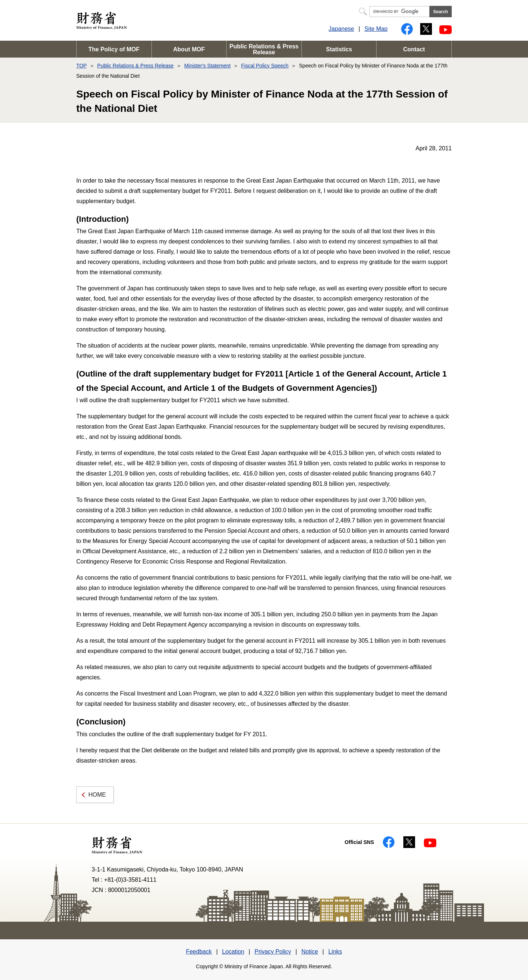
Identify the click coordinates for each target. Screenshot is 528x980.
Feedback (199, 952)
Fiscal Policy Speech (265, 66)
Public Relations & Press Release (264, 49)
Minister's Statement (207, 66)
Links (335, 952)
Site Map (376, 29)
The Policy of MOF (114, 49)
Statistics (339, 49)
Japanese (341, 29)
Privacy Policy (273, 952)
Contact (414, 49)
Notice (310, 952)
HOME (97, 795)
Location (233, 952)
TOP (81, 66)
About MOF (189, 49)
